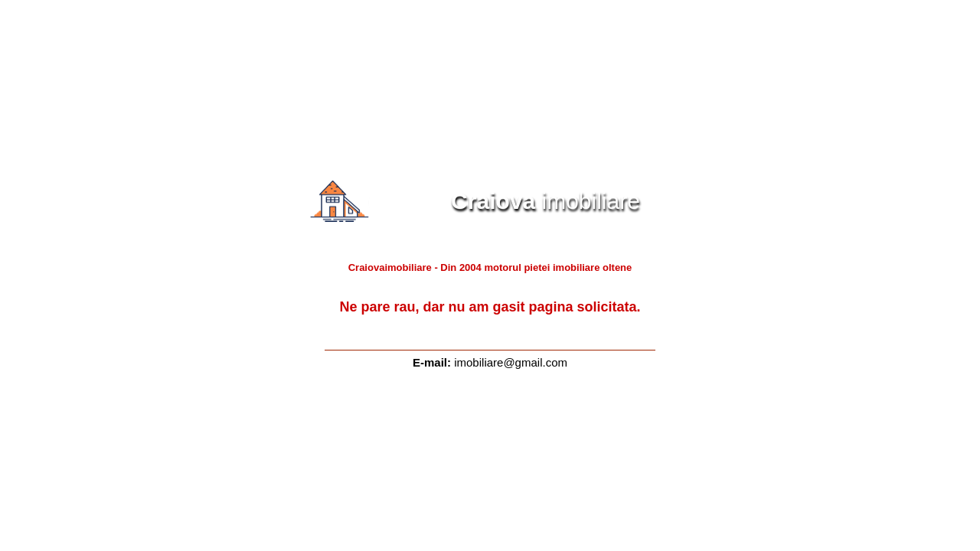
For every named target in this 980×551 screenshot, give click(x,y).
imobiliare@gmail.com (511, 362)
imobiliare (517, 201)
